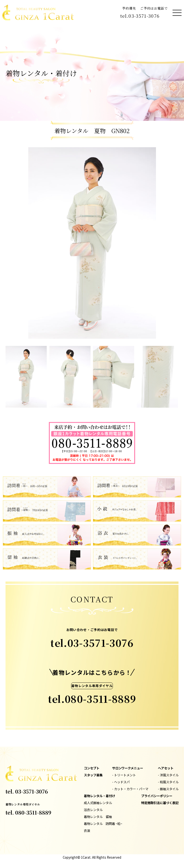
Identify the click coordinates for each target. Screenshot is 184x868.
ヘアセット (166, 768)
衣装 (87, 831)
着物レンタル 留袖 (98, 817)
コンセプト (92, 768)
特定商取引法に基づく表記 (160, 803)
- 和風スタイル (168, 782)
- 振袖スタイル (168, 789)
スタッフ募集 (93, 775)
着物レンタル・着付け (99, 796)
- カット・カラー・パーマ (130, 789)
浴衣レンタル (93, 810)
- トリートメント (124, 775)
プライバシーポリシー (157, 796)
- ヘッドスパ (121, 782)
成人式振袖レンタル (98, 803)
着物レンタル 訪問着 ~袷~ (103, 824)
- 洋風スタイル (168, 775)
